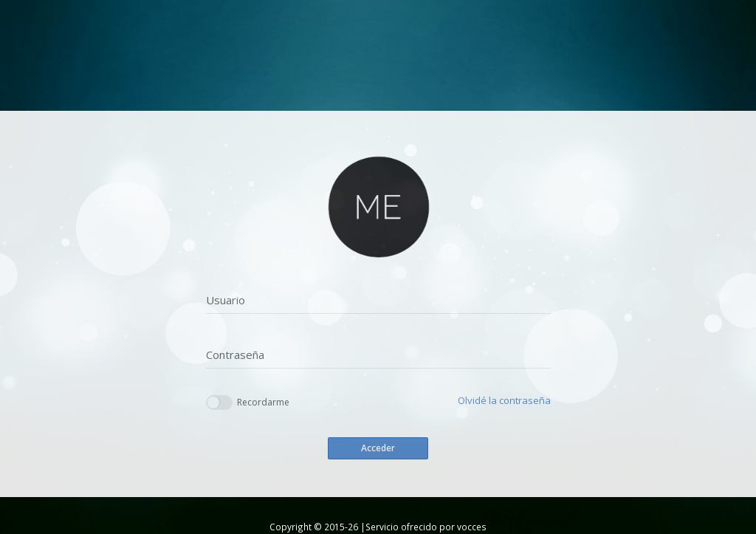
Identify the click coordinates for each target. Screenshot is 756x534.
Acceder (378, 448)
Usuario (226, 300)
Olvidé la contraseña (504, 400)
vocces (472, 527)
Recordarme (248, 403)
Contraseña (235, 355)
